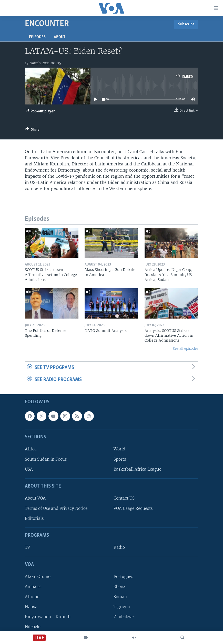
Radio (119, 547)
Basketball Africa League (137, 469)
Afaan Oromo (38, 577)
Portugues (123, 577)
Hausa (31, 606)
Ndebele (33, 627)
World (119, 449)
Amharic (33, 587)
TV (27, 547)
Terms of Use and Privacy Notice (56, 508)
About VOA (35, 498)
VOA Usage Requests (133, 508)
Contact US (124, 498)
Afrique (32, 597)
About (60, 37)
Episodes (37, 37)
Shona (120, 587)
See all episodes (185, 349)
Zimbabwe (124, 616)
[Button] (32, 130)
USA (29, 469)
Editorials (34, 518)
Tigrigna (122, 606)
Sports (120, 459)
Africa (31, 449)
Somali (120, 597)
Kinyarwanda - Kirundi (48, 616)
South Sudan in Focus (46, 459)
